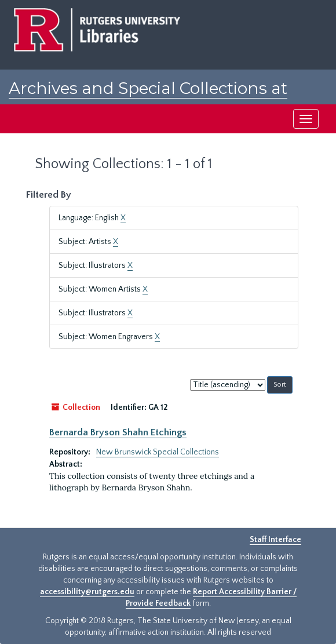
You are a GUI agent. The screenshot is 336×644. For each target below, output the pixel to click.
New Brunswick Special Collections (158, 452)
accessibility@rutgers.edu (87, 592)
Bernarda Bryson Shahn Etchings (118, 432)
